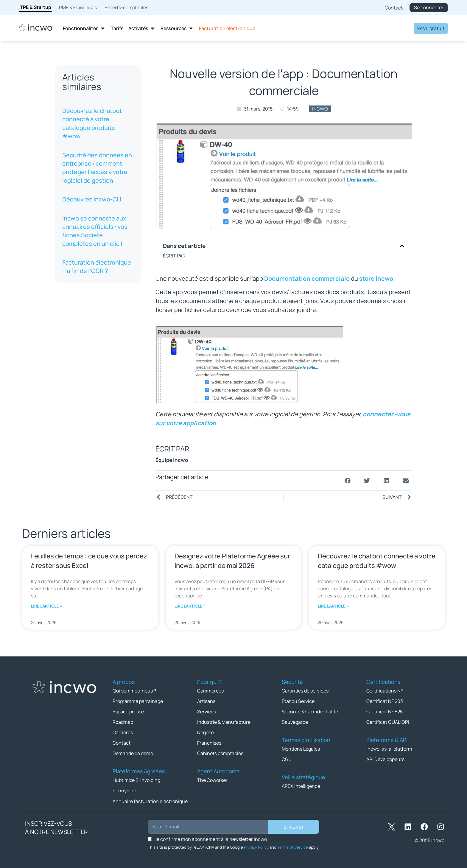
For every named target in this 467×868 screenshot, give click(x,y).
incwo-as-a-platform (389, 749)
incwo (320, 109)
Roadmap (123, 722)
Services (207, 712)
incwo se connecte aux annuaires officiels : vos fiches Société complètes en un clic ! (95, 231)
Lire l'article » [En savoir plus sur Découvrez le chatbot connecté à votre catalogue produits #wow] (333, 606)
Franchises (209, 743)
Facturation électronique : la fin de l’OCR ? (97, 267)
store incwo (376, 278)
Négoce (206, 732)
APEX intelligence (301, 786)
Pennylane (124, 791)
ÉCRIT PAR (174, 256)
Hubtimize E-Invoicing (136, 780)
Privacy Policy (256, 847)
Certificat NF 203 (385, 701)
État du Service (298, 701)
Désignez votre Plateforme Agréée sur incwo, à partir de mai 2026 (232, 561)
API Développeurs (385, 759)
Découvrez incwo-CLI (92, 199)
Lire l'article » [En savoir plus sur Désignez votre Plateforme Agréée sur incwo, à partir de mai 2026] (190, 606)
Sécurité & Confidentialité (310, 712)
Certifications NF (385, 691)
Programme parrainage (138, 701)
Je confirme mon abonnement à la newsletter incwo (211, 839)
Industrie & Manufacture (224, 722)
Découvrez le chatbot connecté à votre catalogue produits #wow (92, 123)
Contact (122, 743)
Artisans (206, 701)
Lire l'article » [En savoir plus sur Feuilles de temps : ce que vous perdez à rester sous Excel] (46, 606)
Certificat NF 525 (385, 712)
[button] (402, 246)
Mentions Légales (301, 749)
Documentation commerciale (307, 278)
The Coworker (212, 780)
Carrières (123, 732)
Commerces (210, 691)
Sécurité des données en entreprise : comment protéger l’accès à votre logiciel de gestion (97, 168)
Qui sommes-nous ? (134, 691)
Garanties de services (305, 691)
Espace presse (128, 712)
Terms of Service (293, 847)
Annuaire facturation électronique (150, 801)
